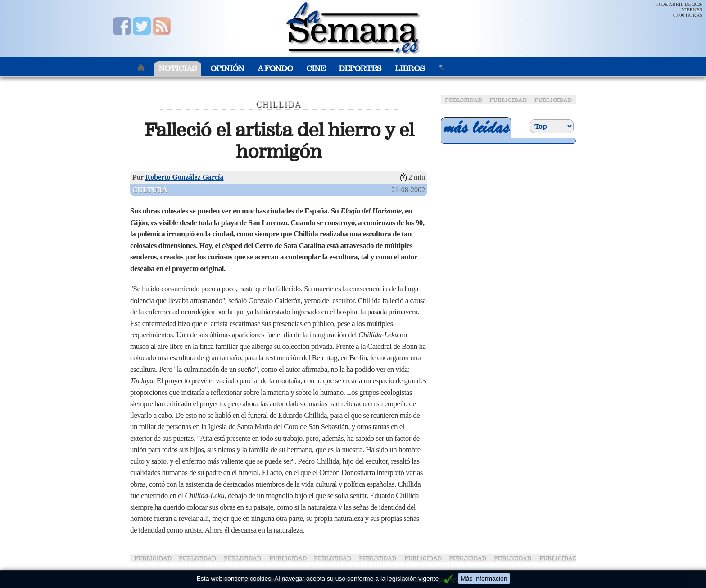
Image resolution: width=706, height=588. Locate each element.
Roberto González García (185, 177)
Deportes (360, 69)
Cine (316, 69)
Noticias (178, 69)
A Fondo (275, 69)
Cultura (150, 190)
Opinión (227, 69)
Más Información (484, 579)
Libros (410, 69)
